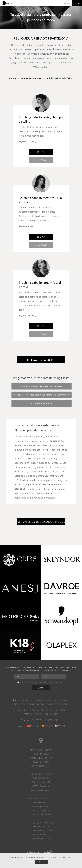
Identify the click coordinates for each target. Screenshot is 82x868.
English (61, 726)
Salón (55, 3)
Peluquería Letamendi (32, 704)
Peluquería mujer (34, 710)
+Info (69, 857)
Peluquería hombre (56, 710)
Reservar (65, 704)
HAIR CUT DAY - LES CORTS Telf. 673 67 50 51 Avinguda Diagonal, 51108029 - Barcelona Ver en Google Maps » (41, 758)
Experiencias (52, 714)
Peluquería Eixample (42, 700)
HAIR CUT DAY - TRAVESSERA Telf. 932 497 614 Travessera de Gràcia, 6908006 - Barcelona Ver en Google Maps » (41, 831)
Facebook (37, 720)
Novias (39, 714)
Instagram (51, 720)
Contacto (52, 704)
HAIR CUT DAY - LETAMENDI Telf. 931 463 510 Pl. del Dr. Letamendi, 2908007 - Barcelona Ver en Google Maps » (41, 806)
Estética (28, 714)
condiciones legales (40, 682)
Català (47, 726)
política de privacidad (57, 682)
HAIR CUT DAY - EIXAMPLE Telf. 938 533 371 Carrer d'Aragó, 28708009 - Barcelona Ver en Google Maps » (41, 782)
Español (33, 726)
